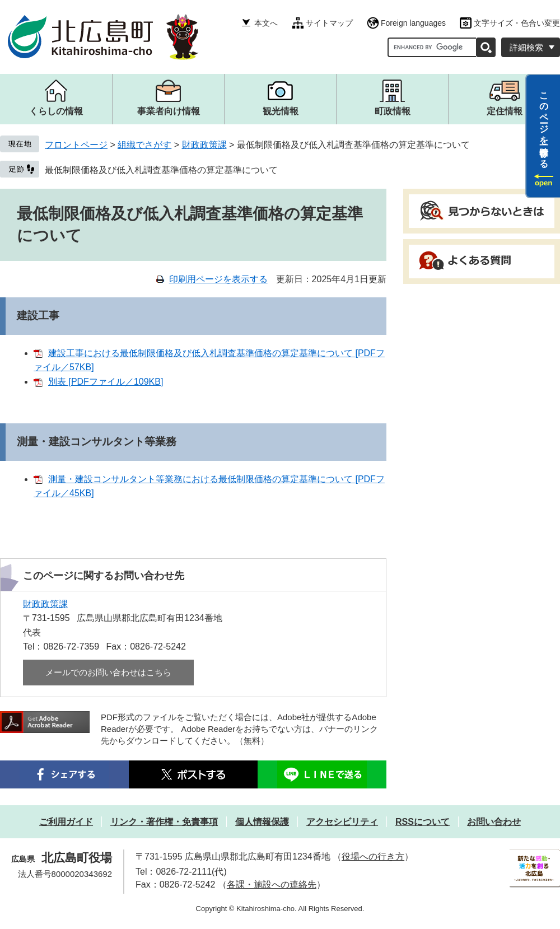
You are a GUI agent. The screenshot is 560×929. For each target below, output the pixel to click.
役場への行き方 (373, 856)
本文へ (266, 23)
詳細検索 (526, 47)
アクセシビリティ (342, 822)
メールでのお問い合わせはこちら (108, 672)
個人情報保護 (262, 822)
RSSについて (423, 822)
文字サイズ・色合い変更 (517, 23)
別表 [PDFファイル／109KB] (106, 382)
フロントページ (76, 145)
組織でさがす (144, 145)
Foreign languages (413, 23)
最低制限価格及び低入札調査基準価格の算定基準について (161, 170)
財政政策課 (204, 145)
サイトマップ (329, 23)
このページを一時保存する (544, 125)
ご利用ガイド (66, 822)
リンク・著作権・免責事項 (164, 822)
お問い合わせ (494, 822)
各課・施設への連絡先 (272, 884)
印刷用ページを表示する (218, 279)
